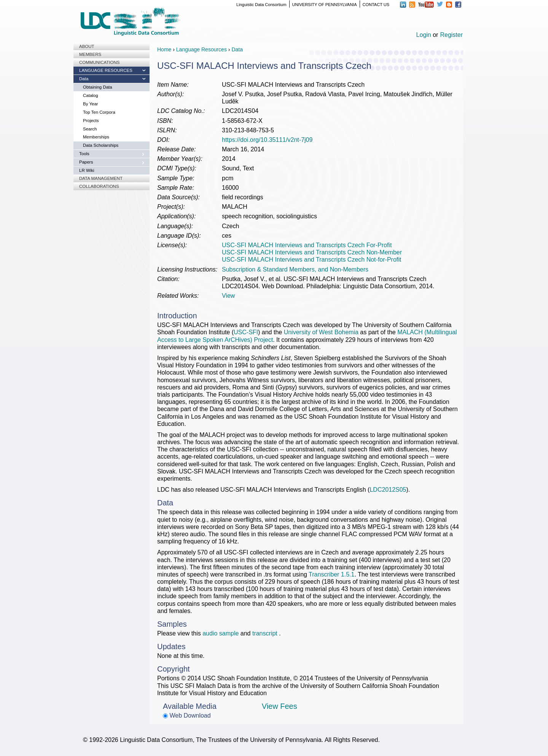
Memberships (96, 137)
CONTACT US (376, 5)
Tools (84, 154)
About (87, 46)
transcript (266, 633)
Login (424, 35)
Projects (91, 121)
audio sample (221, 633)
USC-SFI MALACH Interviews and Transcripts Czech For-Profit (307, 245)
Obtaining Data (98, 87)
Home (164, 49)
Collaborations (99, 186)
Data (84, 79)
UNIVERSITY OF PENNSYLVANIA (325, 5)
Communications (99, 62)
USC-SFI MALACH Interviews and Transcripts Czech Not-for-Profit (311, 260)
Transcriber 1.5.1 (331, 574)
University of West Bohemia (321, 332)
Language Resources (106, 70)
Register (451, 35)
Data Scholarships (101, 145)
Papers (86, 162)
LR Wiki (87, 170)
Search (90, 129)
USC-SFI (246, 332)
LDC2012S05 (388, 490)
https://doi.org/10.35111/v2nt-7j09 (267, 140)
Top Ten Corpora (99, 112)
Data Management (101, 178)
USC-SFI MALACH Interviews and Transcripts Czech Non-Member (312, 252)
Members (90, 54)
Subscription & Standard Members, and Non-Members (295, 269)
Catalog (91, 95)
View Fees (280, 706)
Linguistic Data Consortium (261, 5)
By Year (91, 104)
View (228, 296)
